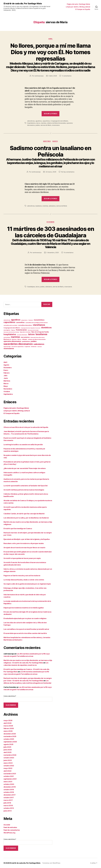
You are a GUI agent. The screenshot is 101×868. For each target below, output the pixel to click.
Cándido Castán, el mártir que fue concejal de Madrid (24, 514)
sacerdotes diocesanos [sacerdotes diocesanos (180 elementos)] (18, 344)
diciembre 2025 (10, 734)
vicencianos (56, 125)
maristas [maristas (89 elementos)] (15, 337)
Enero (6, 370)
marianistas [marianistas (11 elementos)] (7, 337)
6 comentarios (69, 253)
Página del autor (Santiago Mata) (78, 4)
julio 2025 (7, 747)
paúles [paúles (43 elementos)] (34, 341)
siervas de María (46, 125)
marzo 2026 (8, 726)
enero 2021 (8, 782)
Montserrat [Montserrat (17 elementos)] (7, 339)
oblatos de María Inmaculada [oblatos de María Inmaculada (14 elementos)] (37, 339)
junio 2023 (8, 760)
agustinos (39, 121)
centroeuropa (39, 76)
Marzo (55, 141)
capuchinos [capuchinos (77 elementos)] (9, 322)
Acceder (7, 825)
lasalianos (39, 206)
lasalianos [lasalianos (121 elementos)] (41, 334)
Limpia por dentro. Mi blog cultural (78, 7)
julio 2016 (7, 803)
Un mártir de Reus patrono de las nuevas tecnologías (24, 490)
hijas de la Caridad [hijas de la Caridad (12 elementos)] (25, 332)
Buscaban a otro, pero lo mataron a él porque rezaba (24, 543)
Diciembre (51, 222)
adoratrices (31, 121)
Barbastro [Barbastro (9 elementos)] (31, 320)
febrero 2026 (9, 728)
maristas (44, 123)
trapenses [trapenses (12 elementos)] (27, 347)
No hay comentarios (68, 172)
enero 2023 (8, 763)
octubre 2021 (9, 776)
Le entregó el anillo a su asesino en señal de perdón (23, 445)
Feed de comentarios (12, 830)
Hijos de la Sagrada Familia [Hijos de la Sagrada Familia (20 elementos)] (40, 332)
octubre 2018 (9, 792)
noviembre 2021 (10, 774)
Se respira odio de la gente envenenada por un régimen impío (27, 584)
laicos (38, 123)
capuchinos (46, 121)
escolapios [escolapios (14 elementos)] (7, 330)
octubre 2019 (9, 790)
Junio (6, 378)
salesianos (52, 206)
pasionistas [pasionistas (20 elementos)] (26, 341)
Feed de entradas (10, 827)
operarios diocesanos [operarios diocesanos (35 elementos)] (12, 341)
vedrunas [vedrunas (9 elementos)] (40, 347)
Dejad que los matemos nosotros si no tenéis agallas (24, 608)
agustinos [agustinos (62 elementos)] (16, 320)
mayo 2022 (8, 768)
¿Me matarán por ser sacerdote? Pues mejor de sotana (25, 468)
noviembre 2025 (10, 736)
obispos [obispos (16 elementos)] (25, 339)
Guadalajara (31, 287)
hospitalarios (31, 123)
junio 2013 (8, 811)
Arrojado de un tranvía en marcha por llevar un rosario (24, 548)
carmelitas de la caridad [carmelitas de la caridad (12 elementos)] (10, 325)
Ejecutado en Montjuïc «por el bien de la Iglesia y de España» (27, 539)
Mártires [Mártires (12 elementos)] (14, 339)
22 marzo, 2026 (51, 172)
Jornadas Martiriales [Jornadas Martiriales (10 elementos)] (22, 335)
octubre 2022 (9, 766)
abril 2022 (7, 771)
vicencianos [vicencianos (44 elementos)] (9, 348)
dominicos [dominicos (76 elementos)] (46, 328)
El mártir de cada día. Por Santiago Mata (23, 4)
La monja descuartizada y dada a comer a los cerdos (24, 580)
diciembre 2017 (10, 795)
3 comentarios (67, 76)
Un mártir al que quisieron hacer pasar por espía (22, 558)
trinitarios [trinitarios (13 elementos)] (34, 347)
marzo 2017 (8, 800)
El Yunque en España (83, 9)
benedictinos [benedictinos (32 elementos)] (39, 320)
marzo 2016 (8, 806)
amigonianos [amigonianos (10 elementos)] (24, 320)
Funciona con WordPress (51, 863)
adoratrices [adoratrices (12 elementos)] (7, 320)
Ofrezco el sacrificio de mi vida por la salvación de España (26, 427)
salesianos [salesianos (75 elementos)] (39, 344)
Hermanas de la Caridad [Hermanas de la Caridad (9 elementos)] (33, 330)
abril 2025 (7, 752)
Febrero (7, 373)
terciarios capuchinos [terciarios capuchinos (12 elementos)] (18, 347)
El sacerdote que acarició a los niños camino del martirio (25, 633)
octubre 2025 (9, 739)
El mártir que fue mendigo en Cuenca (18, 529)
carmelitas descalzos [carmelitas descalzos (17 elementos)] (25, 325)
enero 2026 (8, 731)
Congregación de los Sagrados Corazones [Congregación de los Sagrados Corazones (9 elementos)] (31, 328)
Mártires (47, 141)
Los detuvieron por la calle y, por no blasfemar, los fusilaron (26, 518)
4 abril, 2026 (53, 76)
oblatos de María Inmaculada (56, 123)
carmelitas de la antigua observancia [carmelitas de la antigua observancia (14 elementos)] (36, 323)
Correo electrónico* (28, 698)
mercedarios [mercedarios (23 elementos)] (25, 337)
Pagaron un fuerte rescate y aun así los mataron (22, 576)
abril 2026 (7, 723)
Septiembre (8, 394)
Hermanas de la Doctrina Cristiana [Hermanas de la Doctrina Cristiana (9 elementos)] (11, 332)
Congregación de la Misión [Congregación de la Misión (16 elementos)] (12, 328)
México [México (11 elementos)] (19, 339)
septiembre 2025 (10, 742)
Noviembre (8, 389)
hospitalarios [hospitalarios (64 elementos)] (10, 334)
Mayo (6, 386)
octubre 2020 (9, 784)
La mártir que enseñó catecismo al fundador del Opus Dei (26, 486)
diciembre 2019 (10, 787)
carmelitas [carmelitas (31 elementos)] (20, 322)
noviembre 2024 (10, 755)
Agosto (6, 365)
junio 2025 (8, 750)
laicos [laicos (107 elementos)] (31, 334)
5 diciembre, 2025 (53, 253)
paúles (38, 125)
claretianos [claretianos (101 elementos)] (39, 325)
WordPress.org (9, 833)
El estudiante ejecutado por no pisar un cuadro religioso (25, 618)
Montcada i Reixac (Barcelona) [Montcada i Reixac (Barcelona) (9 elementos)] (37, 337)
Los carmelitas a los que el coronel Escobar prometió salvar (26, 629)
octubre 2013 (9, 808)
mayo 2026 (8, 720)
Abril (51, 39)
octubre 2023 (9, 758)
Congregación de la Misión (59, 121)
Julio (5, 376)
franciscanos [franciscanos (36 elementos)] (21, 330)
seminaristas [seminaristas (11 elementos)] (7, 347)
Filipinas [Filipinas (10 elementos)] (13, 330)
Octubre (7, 391)
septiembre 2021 (10, 779)
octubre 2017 (9, 798)
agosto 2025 (8, 744)
